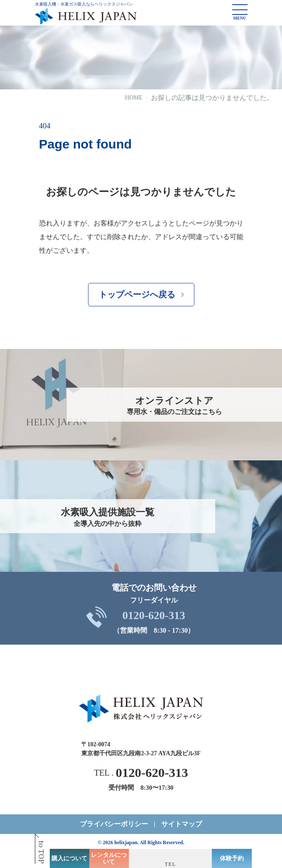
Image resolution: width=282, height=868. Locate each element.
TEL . (141, 773)
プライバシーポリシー (114, 824)
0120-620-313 (154, 616)
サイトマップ (182, 824)
